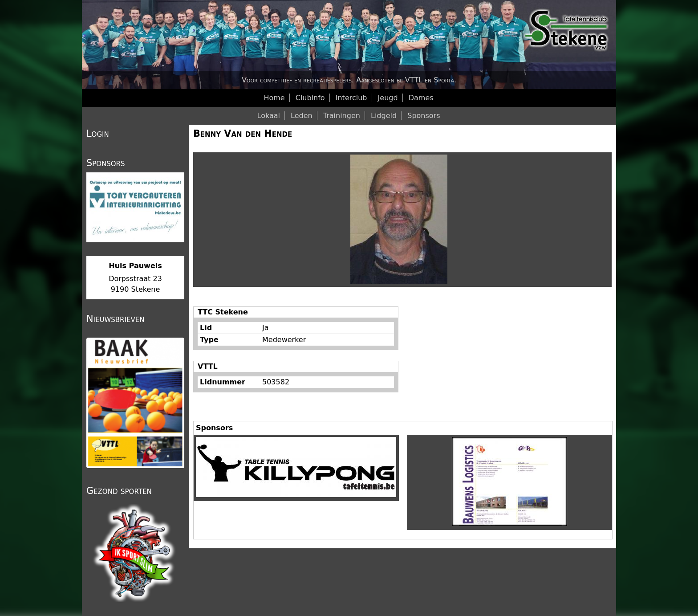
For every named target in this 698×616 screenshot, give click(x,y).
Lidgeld (384, 116)
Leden (302, 116)
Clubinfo (310, 98)
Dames (421, 98)
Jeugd (388, 98)
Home (274, 98)
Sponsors (424, 116)
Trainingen (342, 116)
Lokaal (269, 116)
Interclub (351, 98)
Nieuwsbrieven (115, 319)
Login (98, 134)
